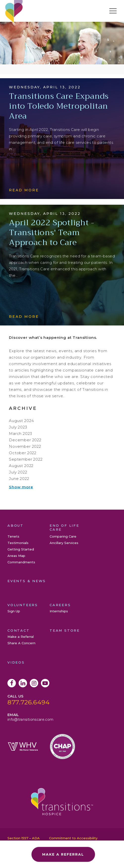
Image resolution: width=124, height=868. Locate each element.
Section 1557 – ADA (24, 838)
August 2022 (21, 466)
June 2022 (19, 479)
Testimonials (18, 543)
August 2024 (21, 421)
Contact (19, 630)
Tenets (13, 536)
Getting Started (21, 549)
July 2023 (18, 427)
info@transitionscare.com (30, 719)
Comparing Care (63, 536)
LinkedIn (23, 683)
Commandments (21, 562)
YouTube (45, 683)
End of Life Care (64, 527)
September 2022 (26, 459)
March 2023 (20, 434)
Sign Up (14, 611)
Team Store (65, 630)
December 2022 (25, 440)
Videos (16, 662)
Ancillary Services (64, 543)
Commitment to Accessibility (73, 838)
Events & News (27, 581)
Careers (60, 605)
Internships (59, 611)
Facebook (12, 683)
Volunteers (23, 605)
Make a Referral (21, 637)
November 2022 (25, 446)
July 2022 (18, 472)
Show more (21, 487)
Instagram (34, 683)
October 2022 (23, 453)
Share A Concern (21, 643)
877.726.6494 (29, 702)
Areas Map (16, 556)
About (15, 525)
